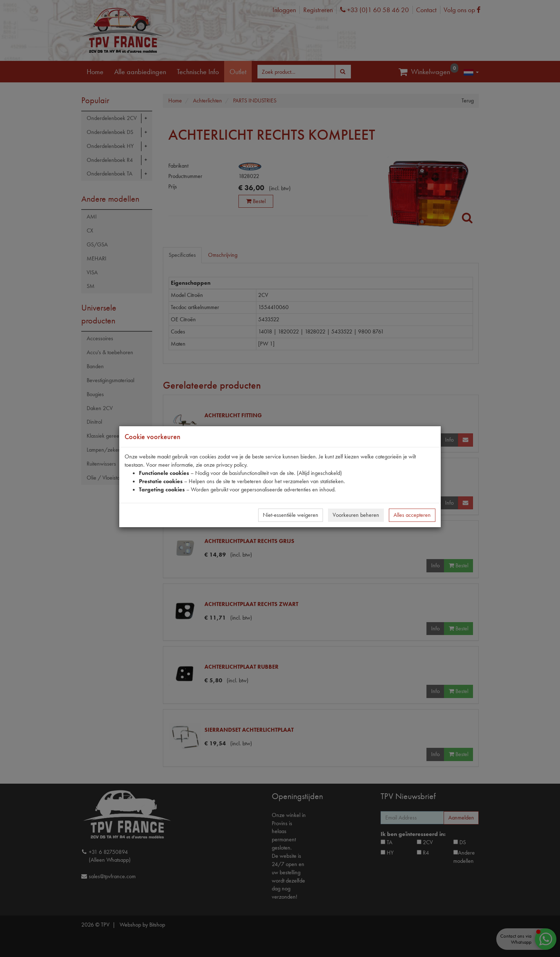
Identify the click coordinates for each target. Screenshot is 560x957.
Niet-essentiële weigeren (291, 515)
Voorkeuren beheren (356, 515)
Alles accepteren (412, 515)
